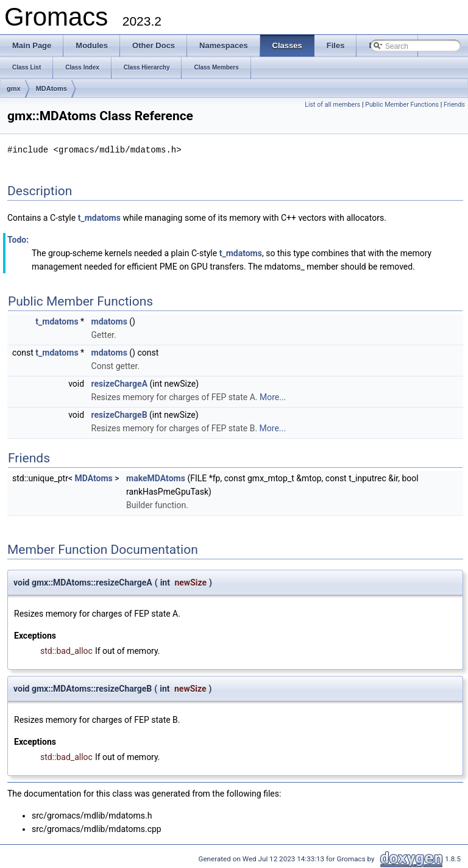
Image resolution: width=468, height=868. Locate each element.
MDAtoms (51, 88)
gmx (14, 88)
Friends (454, 105)
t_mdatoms (99, 217)
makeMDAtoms (156, 478)
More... (273, 396)
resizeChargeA (119, 383)
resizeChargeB (119, 414)
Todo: (18, 239)
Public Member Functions (402, 105)
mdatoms (109, 321)
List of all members (332, 105)
